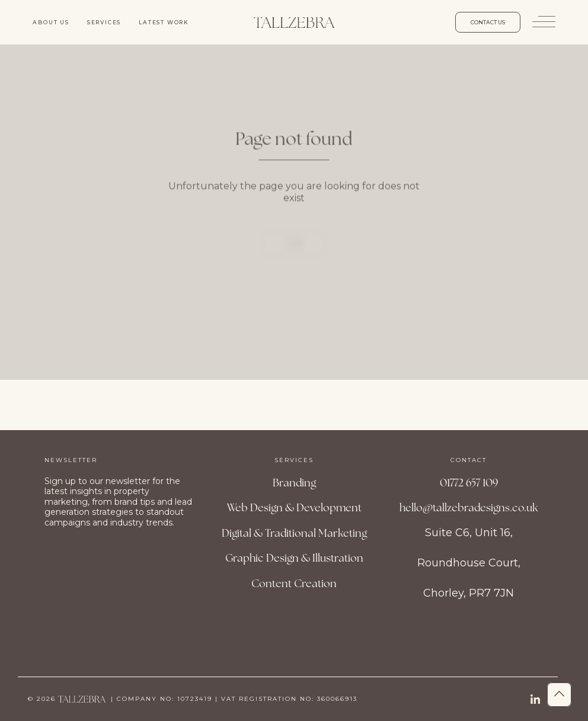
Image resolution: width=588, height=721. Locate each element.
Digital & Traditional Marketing (294, 533)
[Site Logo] (294, 23)
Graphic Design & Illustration (294, 558)
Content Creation (294, 583)
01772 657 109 (469, 483)
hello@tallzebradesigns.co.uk (469, 507)
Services (104, 22)
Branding (294, 483)
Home (294, 257)
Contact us (488, 22)
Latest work (164, 22)
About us (51, 22)
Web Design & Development (294, 507)
